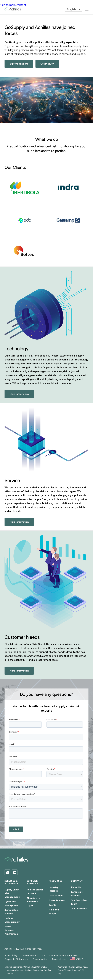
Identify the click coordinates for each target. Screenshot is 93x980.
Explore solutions (19, 64)
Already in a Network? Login (33, 902)
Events (53, 905)
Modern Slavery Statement (63, 955)
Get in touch (47, 64)
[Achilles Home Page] (13, 9)
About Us (76, 887)
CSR (43, 955)
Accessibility (11, 955)
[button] (74, 9)
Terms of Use (59, 959)
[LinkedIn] (15, 872)
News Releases (57, 900)
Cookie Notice (29, 955)
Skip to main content (13, 5)
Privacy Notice (40, 959)
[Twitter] (7, 872)
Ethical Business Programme (11, 930)
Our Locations (79, 908)
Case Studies (56, 895)
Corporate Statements (16, 959)
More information (19, 394)
